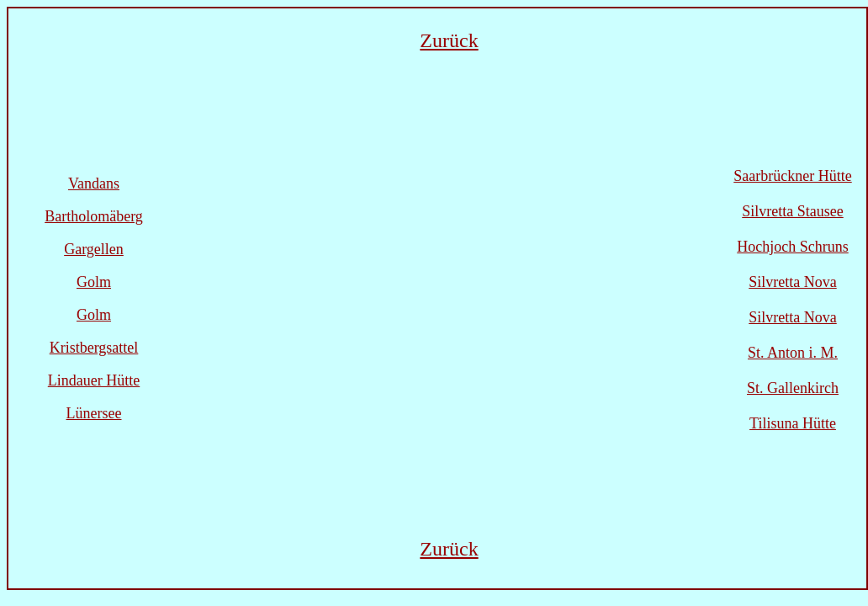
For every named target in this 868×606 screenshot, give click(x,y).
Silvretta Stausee (792, 211)
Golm (94, 282)
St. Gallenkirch (793, 388)
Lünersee (94, 413)
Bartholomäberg (94, 216)
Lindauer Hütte (94, 380)
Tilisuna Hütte (793, 423)
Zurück (449, 40)
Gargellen (94, 249)
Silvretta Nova (792, 282)
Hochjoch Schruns (792, 247)
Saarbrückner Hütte (792, 176)
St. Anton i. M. (793, 353)
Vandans (94, 183)
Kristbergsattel (94, 348)
